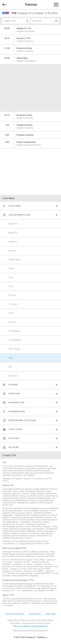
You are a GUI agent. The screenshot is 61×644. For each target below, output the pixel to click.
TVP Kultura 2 (15, 340)
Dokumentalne (17, 411)
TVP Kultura (14, 331)
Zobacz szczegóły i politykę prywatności (31, 626)
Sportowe (14, 394)
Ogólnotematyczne (19, 215)
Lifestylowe (15, 429)
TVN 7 (11, 313)
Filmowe (13, 385)
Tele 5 (11, 268)
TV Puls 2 (13, 304)
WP (10, 367)
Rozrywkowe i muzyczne (22, 420)
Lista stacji (50, 614)
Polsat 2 (12, 251)
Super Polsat (14, 260)
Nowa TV (13, 233)
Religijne (14, 447)
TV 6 (11, 286)
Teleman (31, 5)
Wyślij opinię (35, 614)
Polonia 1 (13, 242)
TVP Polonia (14, 349)
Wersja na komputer (15, 614)
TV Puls (12, 295)
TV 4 (11, 277)
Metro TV (13, 224)
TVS (10, 358)
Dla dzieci (14, 438)
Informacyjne (16, 402)
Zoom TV (13, 376)
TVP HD (12, 322)
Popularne (15, 206)
